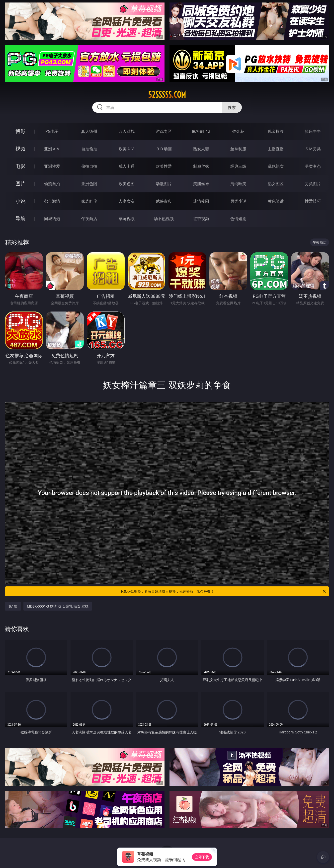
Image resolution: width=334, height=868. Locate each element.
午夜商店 (89, 219)
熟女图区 (276, 184)
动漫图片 (164, 184)
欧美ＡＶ (127, 149)
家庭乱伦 (89, 201)
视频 (20, 149)
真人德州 (89, 131)
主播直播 (276, 149)
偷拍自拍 (89, 166)
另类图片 (313, 184)
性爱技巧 (313, 201)
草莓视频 (127, 219)
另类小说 (238, 201)
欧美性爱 (164, 166)
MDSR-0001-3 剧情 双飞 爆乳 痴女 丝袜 (58, 606)
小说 (20, 201)
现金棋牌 (276, 131)
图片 (20, 184)
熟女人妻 (201, 149)
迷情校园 (201, 201)
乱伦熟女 (276, 166)
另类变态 (313, 166)
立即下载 (202, 857)
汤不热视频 (164, 219)
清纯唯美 (238, 184)
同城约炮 (52, 219)
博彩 (20, 131)
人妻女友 (127, 201)
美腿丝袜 (201, 184)
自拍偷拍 (89, 149)
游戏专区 (164, 131)
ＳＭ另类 (313, 149)
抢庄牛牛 (313, 131)
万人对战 (127, 131)
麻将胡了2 (201, 131)
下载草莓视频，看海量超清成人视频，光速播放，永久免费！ (223, 591)
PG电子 (52, 131)
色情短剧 (238, 219)
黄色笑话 (276, 201)
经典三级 (238, 166)
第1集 (13, 606)
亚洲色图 (89, 184)
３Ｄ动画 (164, 149)
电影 (20, 166)
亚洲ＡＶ (52, 149)
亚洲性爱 (52, 166)
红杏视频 (201, 219)
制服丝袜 (201, 166)
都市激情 (52, 201)
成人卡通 (127, 166)
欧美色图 (127, 184)
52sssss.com (167, 95)
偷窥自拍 (52, 184)
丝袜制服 (238, 149)
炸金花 (238, 131)
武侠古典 (164, 201)
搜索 (232, 107)
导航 (20, 218)
